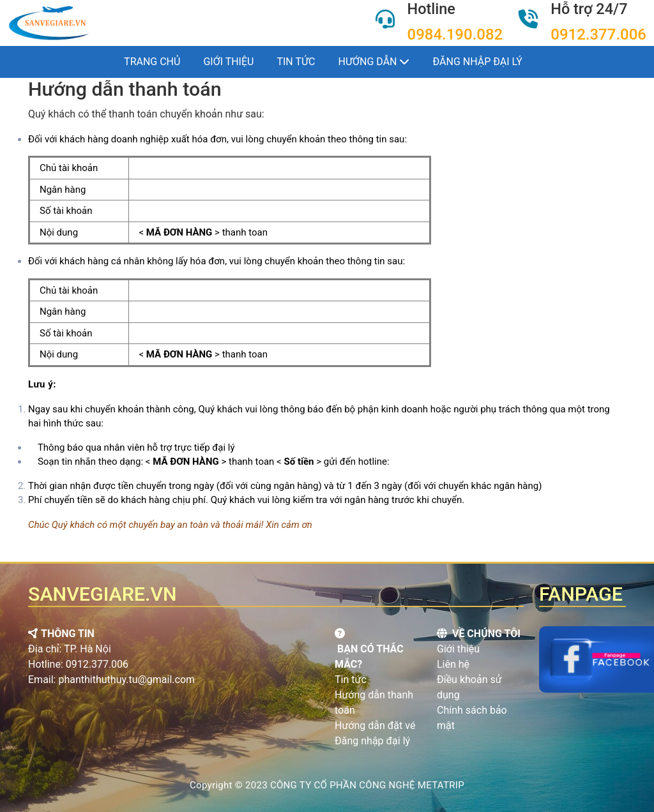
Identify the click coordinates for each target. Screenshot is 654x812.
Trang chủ (152, 62)
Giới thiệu (228, 62)
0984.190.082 (455, 34)
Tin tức (296, 62)
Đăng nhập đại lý (372, 741)
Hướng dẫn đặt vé (375, 726)
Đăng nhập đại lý (477, 62)
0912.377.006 (598, 34)
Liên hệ (453, 664)
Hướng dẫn (374, 62)
